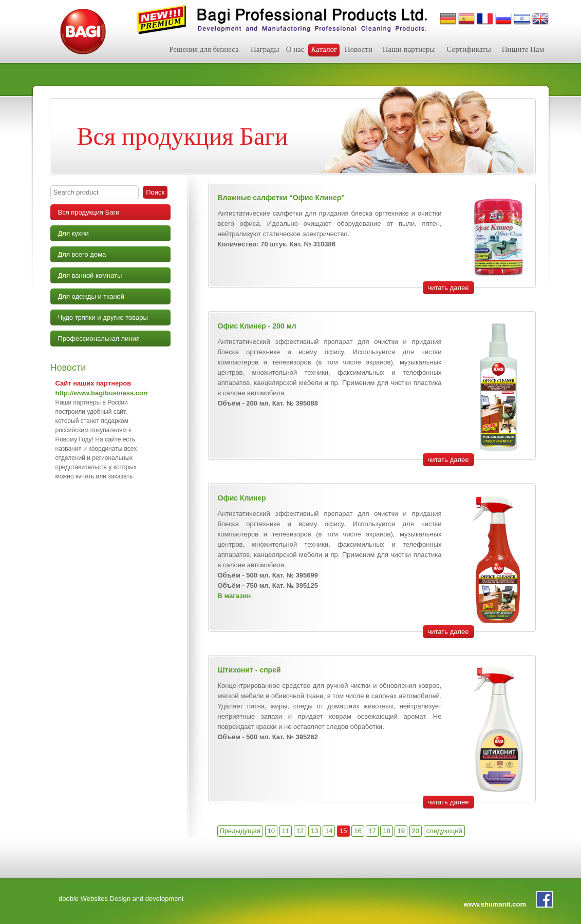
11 (286, 831)
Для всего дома (82, 254)
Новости (359, 49)
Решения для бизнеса (204, 49)
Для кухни (73, 233)
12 (300, 831)
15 (343, 831)
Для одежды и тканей (91, 296)
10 (271, 831)
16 (358, 831)
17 (372, 831)
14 (329, 831)
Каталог (324, 49)
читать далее (448, 288)
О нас (295, 49)
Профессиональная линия (99, 339)
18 (386, 831)
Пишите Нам (523, 49)
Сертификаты (468, 49)
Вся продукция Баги (89, 212)
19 (401, 831)
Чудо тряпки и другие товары (103, 317)
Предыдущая (240, 831)
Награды (265, 49)
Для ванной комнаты (90, 275)
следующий (444, 831)
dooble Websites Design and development (121, 899)
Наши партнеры (409, 49)
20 (416, 831)
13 (314, 831)
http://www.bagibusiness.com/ (104, 393)
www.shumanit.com (495, 904)
